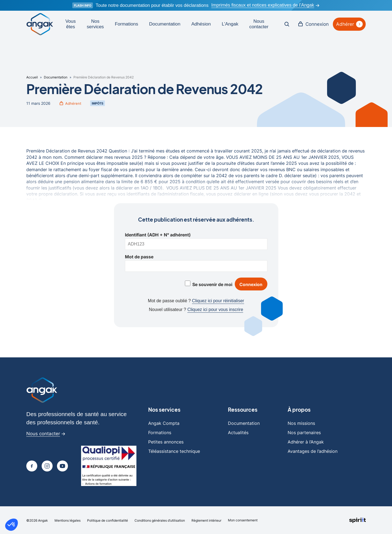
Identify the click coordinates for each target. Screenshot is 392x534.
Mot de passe (139, 256)
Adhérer (349, 24)
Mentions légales (68, 520)
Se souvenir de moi (212, 284)
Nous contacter (258, 24)
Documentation (164, 24)
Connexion (313, 24)
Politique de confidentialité (108, 520)
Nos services (95, 24)
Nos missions (301, 423)
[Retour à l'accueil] (39, 24)
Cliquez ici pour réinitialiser (218, 300)
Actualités (238, 432)
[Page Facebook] (32, 465)
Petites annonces (166, 441)
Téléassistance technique (174, 451)
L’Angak (229, 24)
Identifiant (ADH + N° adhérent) (158, 234)
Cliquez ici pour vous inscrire (215, 309)
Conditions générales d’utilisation (160, 520)
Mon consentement (243, 520)
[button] (12, 525)
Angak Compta (164, 423)
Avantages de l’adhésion (313, 451)
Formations (126, 24)
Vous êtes (70, 24)
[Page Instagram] (47, 465)
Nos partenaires (304, 432)
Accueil (32, 77)
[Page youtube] (62, 465)
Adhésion (200, 24)
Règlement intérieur (206, 520)
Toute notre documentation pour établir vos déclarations (151, 5)
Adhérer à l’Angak (306, 441)
